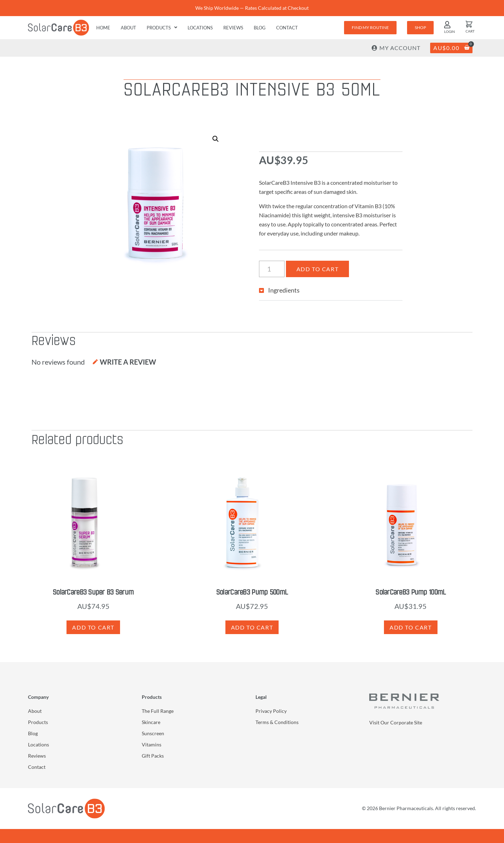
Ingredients (284, 290)
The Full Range (158, 711)
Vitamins (152, 744)
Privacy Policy (271, 711)
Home (103, 28)
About (128, 28)
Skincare (151, 722)
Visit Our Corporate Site (396, 722)
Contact (287, 28)
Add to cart (318, 269)
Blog (260, 28)
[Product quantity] (272, 269)
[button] (216, 139)
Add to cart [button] (93, 627)
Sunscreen (153, 733)
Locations (200, 28)
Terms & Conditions (277, 722)
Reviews (233, 28)
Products (162, 27)
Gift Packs (153, 756)
